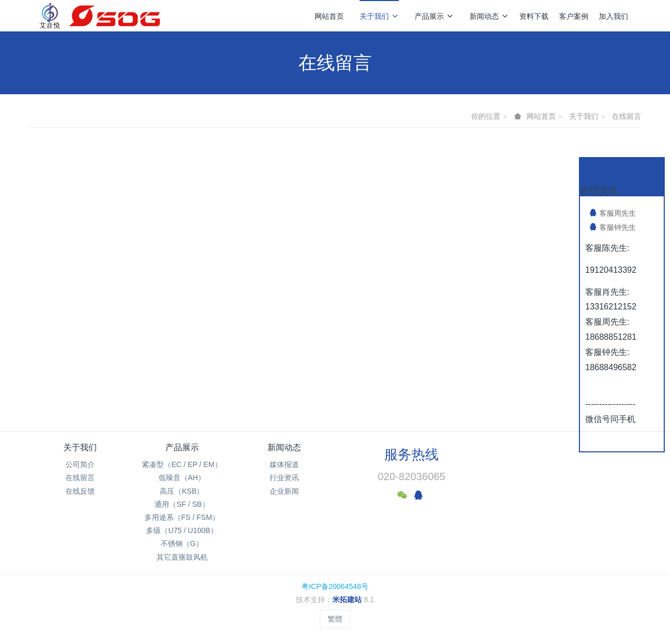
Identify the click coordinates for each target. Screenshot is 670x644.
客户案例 (574, 16)
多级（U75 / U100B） (182, 530)
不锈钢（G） (182, 543)
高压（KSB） (182, 491)
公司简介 (80, 464)
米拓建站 (348, 599)
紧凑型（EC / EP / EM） (182, 464)
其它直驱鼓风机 (182, 557)
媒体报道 (284, 464)
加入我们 (613, 16)
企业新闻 (284, 491)
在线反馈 (80, 491)
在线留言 (627, 116)
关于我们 (379, 16)
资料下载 (534, 16)
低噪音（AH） (182, 478)
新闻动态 (489, 16)
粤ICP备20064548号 (335, 586)
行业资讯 (284, 478)
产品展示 (434, 16)
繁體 (335, 619)
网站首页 (329, 16)
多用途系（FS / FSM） (182, 517)
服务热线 (411, 454)
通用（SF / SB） (182, 504)
